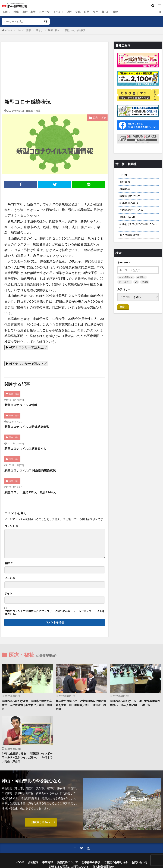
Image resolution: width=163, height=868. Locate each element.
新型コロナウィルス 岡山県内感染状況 (32, 471)
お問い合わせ (127, 217)
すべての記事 (24, 30)
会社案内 (125, 182)
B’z (136, 283)
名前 (9, 563)
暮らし (106, 12)
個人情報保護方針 (130, 236)
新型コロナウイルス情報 (22, 405)
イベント (58, 12)
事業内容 (125, 189)
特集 (16, 12)
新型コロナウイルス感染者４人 (27, 449)
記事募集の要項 (129, 203)
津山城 (145, 283)
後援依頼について (130, 196)
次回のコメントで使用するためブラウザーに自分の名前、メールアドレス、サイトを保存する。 (55, 613)
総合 (116, 12)
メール (10, 578)
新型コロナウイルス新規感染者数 (28, 427)
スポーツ (44, 12)
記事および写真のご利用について (138, 227)
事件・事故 (29, 12)
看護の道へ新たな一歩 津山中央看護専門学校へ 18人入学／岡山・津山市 (135, 703)
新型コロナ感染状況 (75, 30)
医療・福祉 (54, 30)
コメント (11, 526)
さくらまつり (125, 283)
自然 (87, 12)
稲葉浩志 (141, 278)
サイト (8, 593)
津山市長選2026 (126, 278)
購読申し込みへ (41, 822)
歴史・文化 (74, 12)
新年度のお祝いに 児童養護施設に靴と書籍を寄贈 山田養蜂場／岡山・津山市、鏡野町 (81, 705)
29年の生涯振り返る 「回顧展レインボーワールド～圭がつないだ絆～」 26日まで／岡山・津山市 (27, 758)
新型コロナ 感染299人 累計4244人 (31, 492)
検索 (122, 307)
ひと (95, 12)
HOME (6, 12)
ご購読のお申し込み (131, 210)
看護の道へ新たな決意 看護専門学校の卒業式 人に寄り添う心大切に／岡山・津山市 (27, 705)
